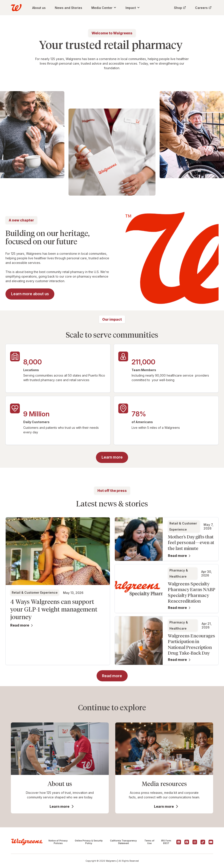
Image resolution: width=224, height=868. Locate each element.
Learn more (59, 806)
